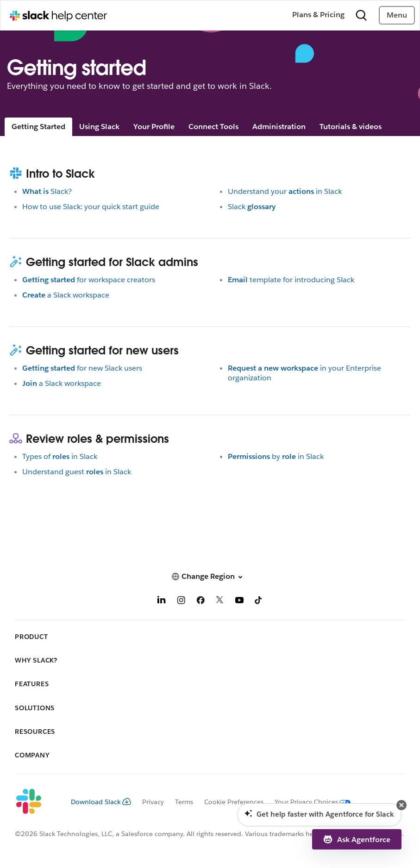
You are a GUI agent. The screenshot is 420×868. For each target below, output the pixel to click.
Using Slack (99, 127)
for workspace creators (89, 280)
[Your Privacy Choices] (307, 802)
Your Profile (154, 127)
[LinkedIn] (162, 602)
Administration (279, 127)
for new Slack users (82, 368)
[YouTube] (239, 602)
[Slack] (35, 802)
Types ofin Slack (60, 456)
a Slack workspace (66, 295)
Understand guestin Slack (77, 472)
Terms (184, 802)
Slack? (47, 191)
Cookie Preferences (234, 802)
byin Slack (276, 456)
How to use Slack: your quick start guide (91, 207)
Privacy (153, 802)
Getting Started (38, 127)
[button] (210, 576)
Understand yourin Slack (285, 191)
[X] (220, 602)
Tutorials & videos (351, 127)
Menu (397, 15)
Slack (252, 207)
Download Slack (101, 802)
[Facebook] (201, 602)
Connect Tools (213, 127)
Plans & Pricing (318, 15)
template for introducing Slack (291, 280)
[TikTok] (259, 602)
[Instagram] (181, 602)
